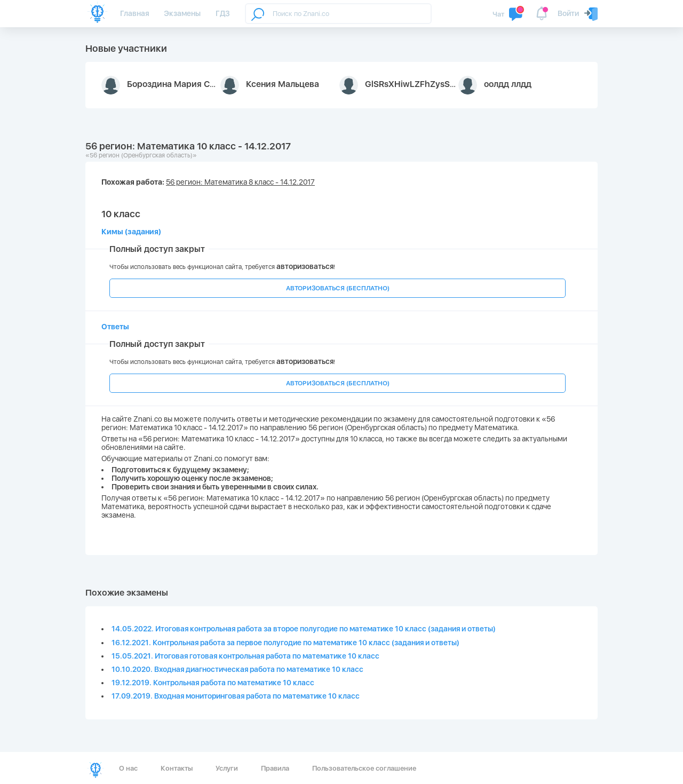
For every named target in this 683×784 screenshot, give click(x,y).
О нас (128, 768)
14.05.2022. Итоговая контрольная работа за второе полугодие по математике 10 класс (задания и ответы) (304, 629)
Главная (134, 13)
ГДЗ (223, 13)
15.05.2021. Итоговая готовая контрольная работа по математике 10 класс (245, 656)
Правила (275, 768)
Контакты (177, 768)
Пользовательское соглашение (364, 768)
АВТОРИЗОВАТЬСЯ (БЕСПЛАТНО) (338, 288)
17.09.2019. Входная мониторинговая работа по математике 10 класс (236, 696)
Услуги (227, 768)
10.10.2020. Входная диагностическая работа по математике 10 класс (237, 669)
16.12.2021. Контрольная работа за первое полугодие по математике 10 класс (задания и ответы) (285, 643)
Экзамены (182, 13)
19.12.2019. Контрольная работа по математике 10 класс (213, 683)
